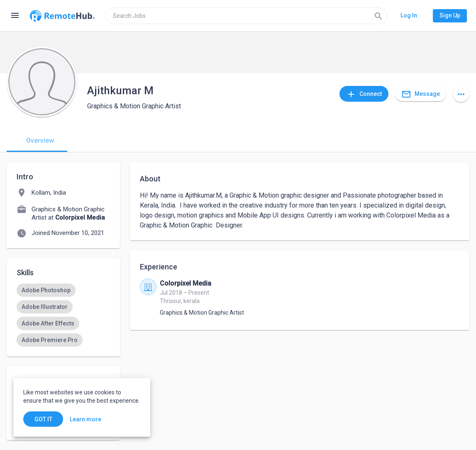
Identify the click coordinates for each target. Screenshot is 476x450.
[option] (46, 290)
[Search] (378, 16)
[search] (246, 16)
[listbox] (63, 315)
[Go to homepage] (62, 16)
